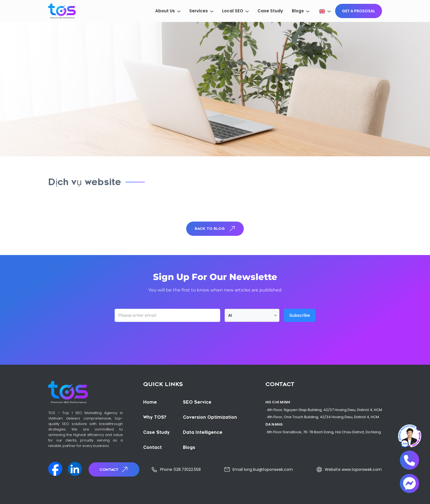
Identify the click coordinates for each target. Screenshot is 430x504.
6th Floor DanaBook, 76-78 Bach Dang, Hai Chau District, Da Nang (324, 432)
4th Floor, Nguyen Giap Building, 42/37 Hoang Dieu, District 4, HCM (324, 410)
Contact (114, 470)
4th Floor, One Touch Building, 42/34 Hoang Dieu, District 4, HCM (323, 417)
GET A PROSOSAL (359, 11)
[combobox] (252, 315)
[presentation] (156, 337)
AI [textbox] (230, 315)
